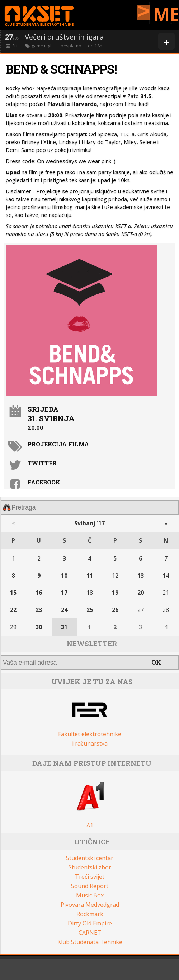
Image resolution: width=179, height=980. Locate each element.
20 (141, 593)
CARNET (90, 933)
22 (13, 610)
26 (115, 610)
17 (64, 593)
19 (115, 593)
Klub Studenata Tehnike (90, 942)
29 (13, 627)
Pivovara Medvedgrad (90, 905)
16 (39, 593)
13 (141, 576)
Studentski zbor (90, 867)
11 (90, 576)
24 (64, 610)
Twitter (42, 463)
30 (39, 627)
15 (13, 593)
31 (64, 627)
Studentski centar (90, 858)
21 (166, 593)
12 (115, 576)
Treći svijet (90, 877)
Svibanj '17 (89, 523)
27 (141, 610)
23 (39, 610)
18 (90, 593)
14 (166, 576)
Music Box (90, 895)
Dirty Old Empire (90, 923)
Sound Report (90, 886)
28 (166, 610)
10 (64, 576)
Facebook (44, 482)
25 (90, 610)
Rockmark (90, 914)
